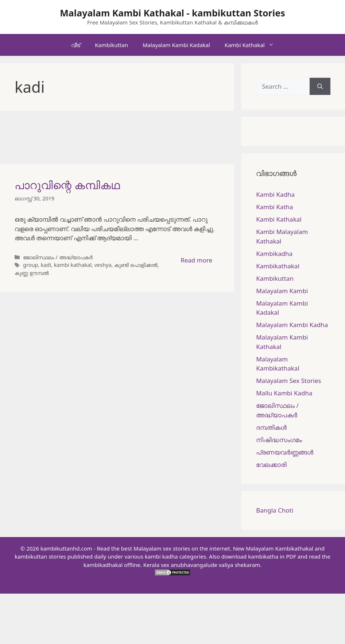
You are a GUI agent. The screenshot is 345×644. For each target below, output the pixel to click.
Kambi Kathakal (253, 45)
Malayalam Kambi (282, 291)
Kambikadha (274, 254)
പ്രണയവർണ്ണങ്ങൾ (285, 452)
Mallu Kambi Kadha (284, 393)
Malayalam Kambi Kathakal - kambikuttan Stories (172, 13)
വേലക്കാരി (271, 465)
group (30, 265)
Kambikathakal (278, 266)
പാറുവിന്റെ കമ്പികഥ (67, 185)
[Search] (320, 87)
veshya (103, 265)
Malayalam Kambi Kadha (292, 325)
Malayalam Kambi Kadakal (176, 45)
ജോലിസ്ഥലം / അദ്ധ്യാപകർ (58, 257)
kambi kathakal (73, 265)
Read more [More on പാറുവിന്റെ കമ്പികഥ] (196, 260)
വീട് (76, 45)
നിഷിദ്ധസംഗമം (279, 440)
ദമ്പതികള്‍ (271, 427)
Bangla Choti (275, 510)
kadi (46, 265)
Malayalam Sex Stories (288, 381)
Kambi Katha (274, 207)
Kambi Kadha (275, 194)
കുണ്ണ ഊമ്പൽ (32, 273)
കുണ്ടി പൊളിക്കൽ (136, 265)
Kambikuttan (111, 45)
